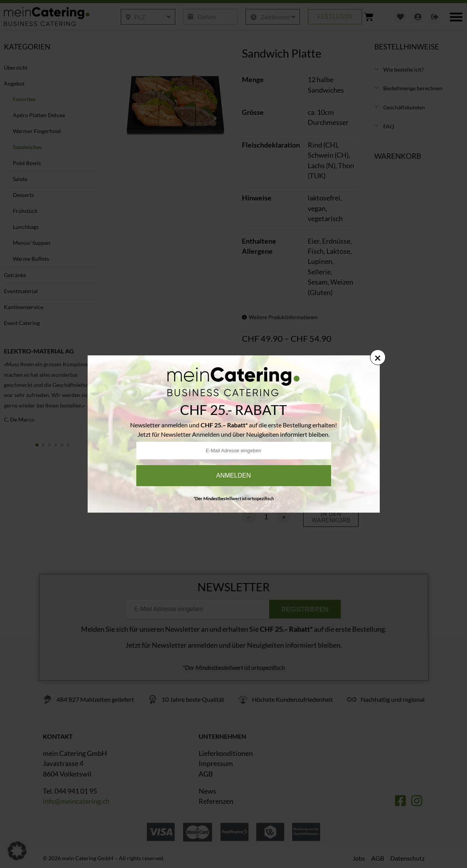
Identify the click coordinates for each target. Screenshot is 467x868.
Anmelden (233, 475)
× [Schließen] (378, 357)
